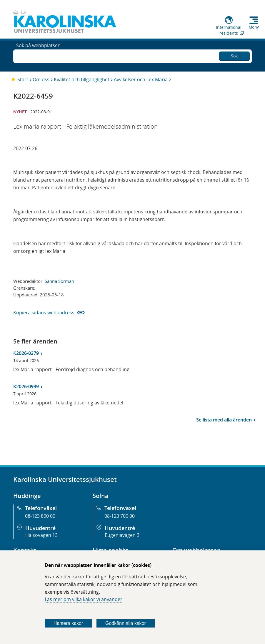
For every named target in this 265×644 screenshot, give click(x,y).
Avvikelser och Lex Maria (141, 79)
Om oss (41, 79)
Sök (234, 55)
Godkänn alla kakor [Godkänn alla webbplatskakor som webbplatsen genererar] (126, 623)
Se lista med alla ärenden (224, 420)
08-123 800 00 (40, 516)
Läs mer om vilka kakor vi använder (84, 599)
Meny (254, 27)
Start (23, 79)
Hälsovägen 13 (41, 535)
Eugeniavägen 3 (122, 535)
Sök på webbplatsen (38, 55)
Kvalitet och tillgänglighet (82, 79)
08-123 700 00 (120, 516)
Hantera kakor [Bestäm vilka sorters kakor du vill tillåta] (68, 623)
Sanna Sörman (59, 281)
